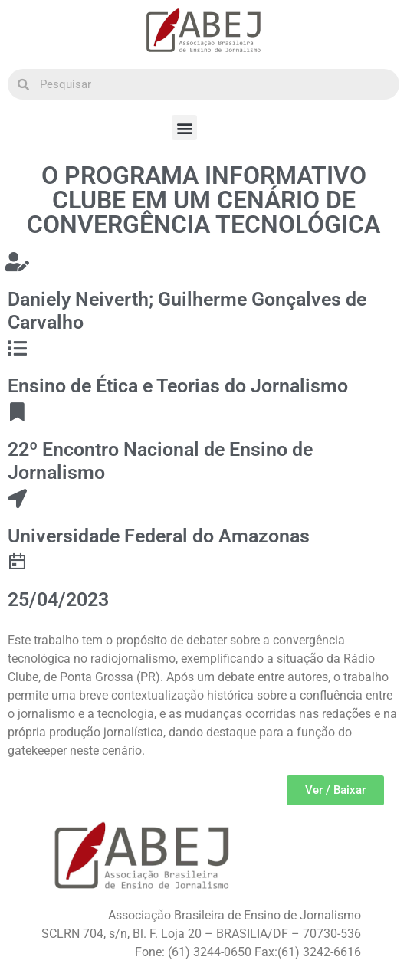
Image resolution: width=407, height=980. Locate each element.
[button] (184, 128)
